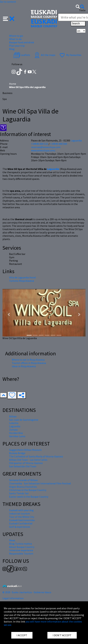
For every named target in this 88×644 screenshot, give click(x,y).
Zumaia (13, 430)
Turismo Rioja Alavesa (22, 281)
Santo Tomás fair (19, 493)
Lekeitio (14, 423)
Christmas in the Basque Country (28, 490)
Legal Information (13, 598)
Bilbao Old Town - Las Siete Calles (28, 460)
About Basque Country (22, 547)
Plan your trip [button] (17, 46)
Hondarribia (16, 433)
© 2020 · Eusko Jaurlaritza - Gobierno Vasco (27, 592)
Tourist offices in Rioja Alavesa (29, 363)
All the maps (44, 55)
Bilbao (13, 416)
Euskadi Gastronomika (22, 520)
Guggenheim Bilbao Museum (25, 450)
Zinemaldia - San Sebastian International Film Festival (40, 483)
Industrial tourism (19, 513)
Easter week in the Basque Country (29, 497)
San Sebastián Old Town (23, 466)
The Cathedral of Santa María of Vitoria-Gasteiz (36, 456)
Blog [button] (12, 49)
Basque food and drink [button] (22, 42)
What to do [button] (15, 39)
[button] (9, 18)
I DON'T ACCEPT (62, 635)
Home (13, 84)
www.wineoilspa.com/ (43, 150)
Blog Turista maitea (20, 544)
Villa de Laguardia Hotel (23, 277)
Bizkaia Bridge (17, 453)
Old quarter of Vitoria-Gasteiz (26, 463)
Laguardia (53, 169)
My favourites (70, 55)
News (12, 540)
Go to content (8, 2)
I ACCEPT (22, 635)
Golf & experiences (20, 527)
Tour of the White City (22, 517)
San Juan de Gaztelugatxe (24, 420)
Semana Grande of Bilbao (23, 480)
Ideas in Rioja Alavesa (24, 366)
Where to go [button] (16, 36)
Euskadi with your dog (21, 510)
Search (78, 24)
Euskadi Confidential (21, 523)
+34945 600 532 (40, 144)
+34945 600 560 (59, 144)
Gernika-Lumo (17, 436)
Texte (82, 10)
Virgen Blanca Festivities (23, 487)
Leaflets (22, 55)
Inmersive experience (21, 550)
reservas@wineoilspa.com (46, 147)
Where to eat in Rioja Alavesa (28, 360)
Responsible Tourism (21, 554)
